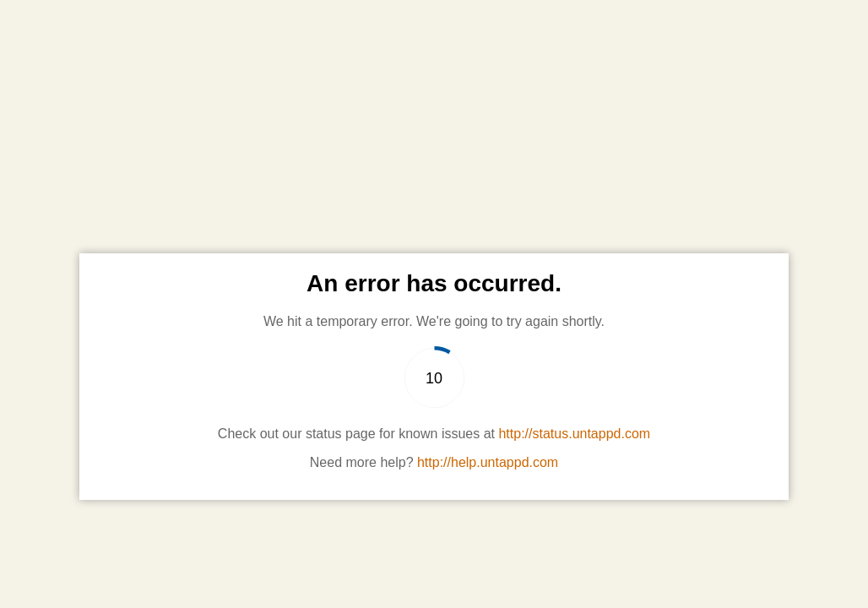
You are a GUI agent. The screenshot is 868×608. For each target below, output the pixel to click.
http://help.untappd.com (488, 462)
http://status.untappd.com (574, 434)
